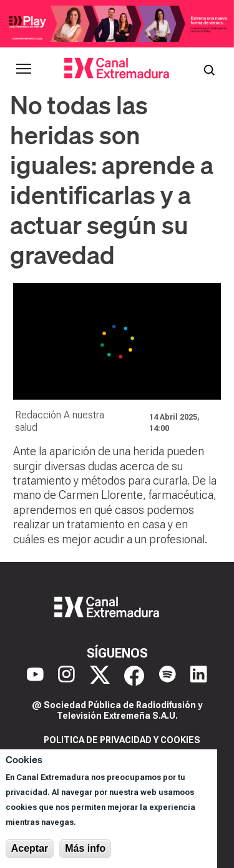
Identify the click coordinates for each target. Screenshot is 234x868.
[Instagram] (66, 676)
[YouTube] (35, 676)
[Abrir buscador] (209, 69)
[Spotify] (168, 676)
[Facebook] (134, 676)
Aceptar (30, 848)
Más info (85, 848)
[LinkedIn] (199, 676)
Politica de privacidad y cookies (122, 740)
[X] (100, 676)
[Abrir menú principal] (24, 69)
